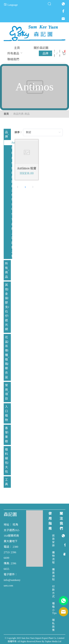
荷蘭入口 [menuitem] (12, 231)
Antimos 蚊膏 (27, 168)
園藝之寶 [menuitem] (12, 250)
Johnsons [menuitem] (12, 158)
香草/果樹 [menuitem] (7, 435)
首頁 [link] (6, 114)
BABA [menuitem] (12, 148)
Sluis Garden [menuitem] (12, 207)
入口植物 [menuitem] (6, 413)
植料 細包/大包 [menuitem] (7, 461)
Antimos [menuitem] (12, 143)
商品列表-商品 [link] (21, 114)
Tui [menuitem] (12, 219)
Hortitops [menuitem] (12, 153)
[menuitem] (17, 48)
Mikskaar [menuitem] (12, 163)
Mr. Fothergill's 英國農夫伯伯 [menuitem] (12, 184)
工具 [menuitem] (6, 482)
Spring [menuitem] (12, 214)
